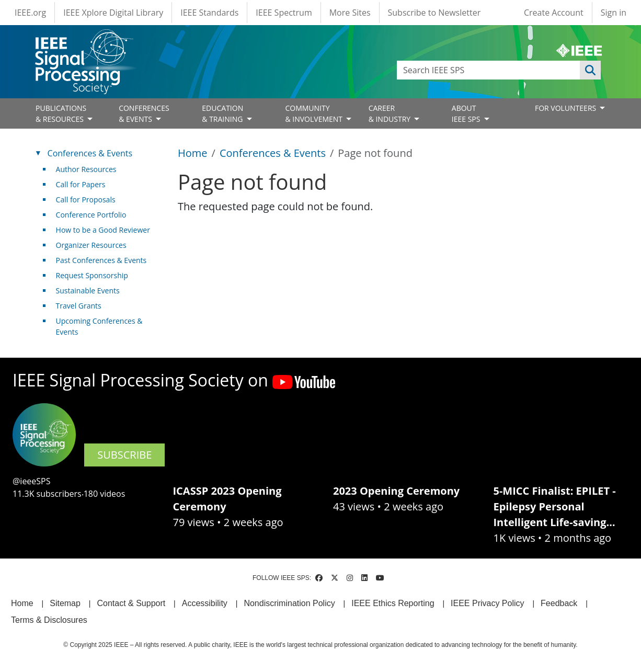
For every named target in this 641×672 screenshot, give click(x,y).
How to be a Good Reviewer (103, 230)
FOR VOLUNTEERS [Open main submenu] (566, 108)
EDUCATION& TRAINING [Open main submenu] (223, 113)
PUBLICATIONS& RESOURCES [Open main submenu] (61, 113)
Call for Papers (81, 184)
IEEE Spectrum (284, 13)
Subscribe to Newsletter (434, 13)
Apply (590, 70)
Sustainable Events (88, 291)
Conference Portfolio (91, 215)
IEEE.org (30, 13)
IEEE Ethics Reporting (393, 603)
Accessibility (205, 603)
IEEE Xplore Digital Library (113, 13)
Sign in (614, 13)
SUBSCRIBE (124, 455)
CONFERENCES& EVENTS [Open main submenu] (144, 113)
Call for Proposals (86, 200)
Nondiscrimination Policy (289, 603)
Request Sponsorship (92, 275)
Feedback (559, 603)
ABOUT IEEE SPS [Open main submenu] (467, 113)
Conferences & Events (273, 153)
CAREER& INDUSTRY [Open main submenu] (391, 113)
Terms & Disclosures (49, 620)
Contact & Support (131, 603)
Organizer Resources (91, 245)
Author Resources (86, 169)
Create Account (554, 13)
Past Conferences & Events (101, 260)
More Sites (350, 13)
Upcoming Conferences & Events (99, 326)
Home (193, 153)
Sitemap (65, 603)
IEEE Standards (209, 13)
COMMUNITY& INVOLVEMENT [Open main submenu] (314, 113)
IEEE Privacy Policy (487, 603)
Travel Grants (79, 306)
